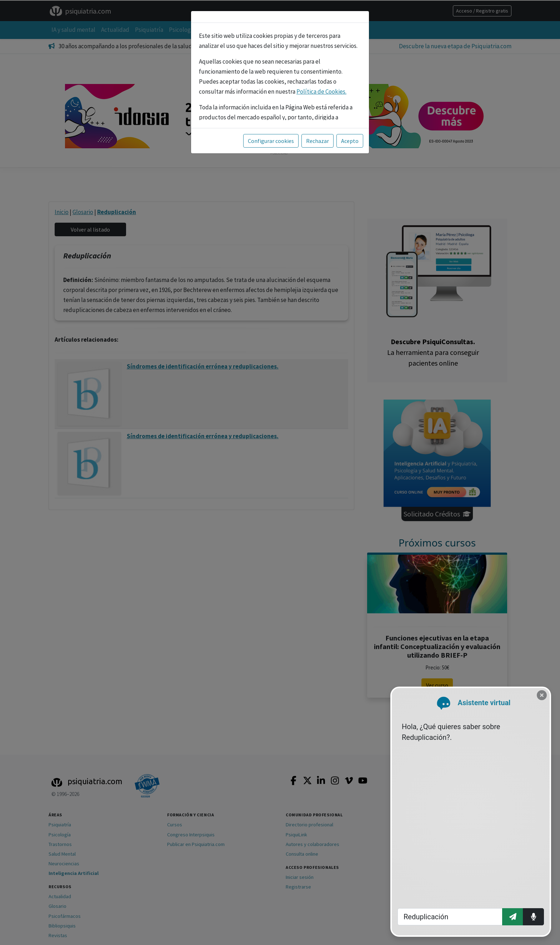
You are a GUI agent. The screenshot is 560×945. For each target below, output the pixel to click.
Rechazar (317, 141)
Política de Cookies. (321, 91)
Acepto (350, 141)
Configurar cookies (271, 141)
